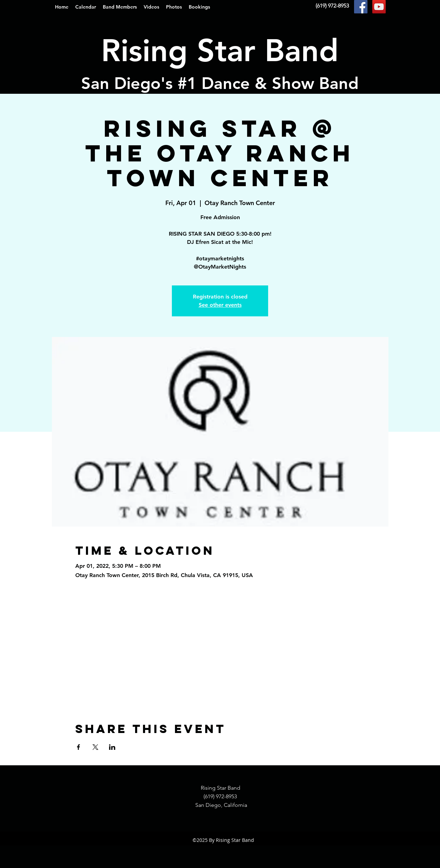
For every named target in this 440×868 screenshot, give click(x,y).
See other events (220, 305)
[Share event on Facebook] (79, 747)
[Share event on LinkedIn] (112, 747)
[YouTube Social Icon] (379, 7)
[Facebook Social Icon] (361, 7)
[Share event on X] (95, 747)
